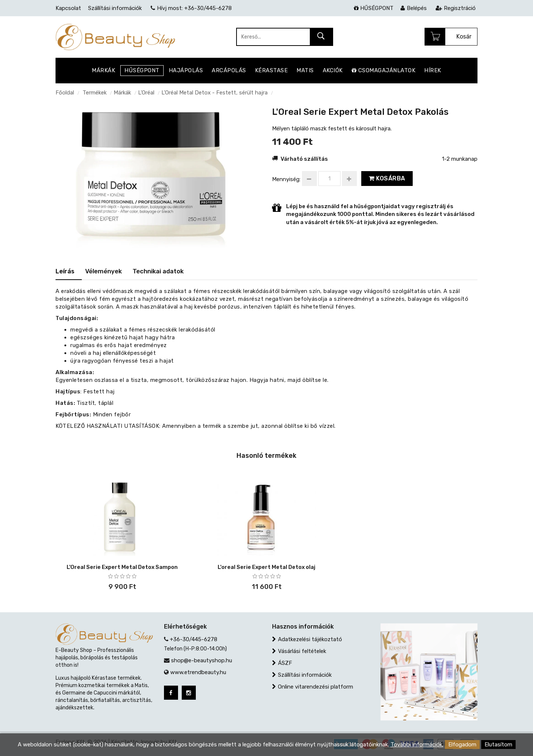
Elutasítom (498, 745)
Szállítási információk (305, 675)
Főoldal (65, 93)
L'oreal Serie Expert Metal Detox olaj (266, 567)
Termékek (95, 93)
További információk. (417, 745)
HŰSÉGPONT (374, 8)
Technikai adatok (158, 271)
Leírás (65, 271)
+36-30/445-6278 (194, 639)
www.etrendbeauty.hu (198, 672)
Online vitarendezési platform (316, 687)
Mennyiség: (286, 179)
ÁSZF (285, 663)
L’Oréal (146, 93)
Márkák (122, 93)
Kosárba (387, 178)
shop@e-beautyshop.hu (202, 660)
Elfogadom (462, 745)
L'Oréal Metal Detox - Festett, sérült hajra (214, 93)
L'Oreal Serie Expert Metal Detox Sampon (122, 567)
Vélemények (103, 271)
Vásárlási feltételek (302, 651)
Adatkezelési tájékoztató (310, 639)
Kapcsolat (68, 8)
